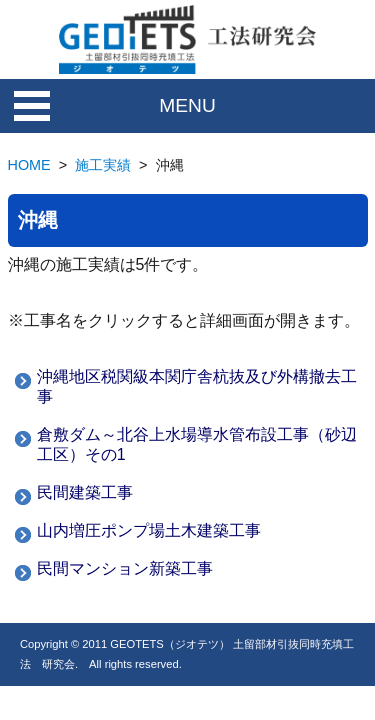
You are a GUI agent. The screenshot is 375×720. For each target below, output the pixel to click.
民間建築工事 (85, 492)
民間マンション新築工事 (125, 568)
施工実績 (103, 165)
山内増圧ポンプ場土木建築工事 (149, 530)
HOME (29, 165)
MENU (187, 105)
